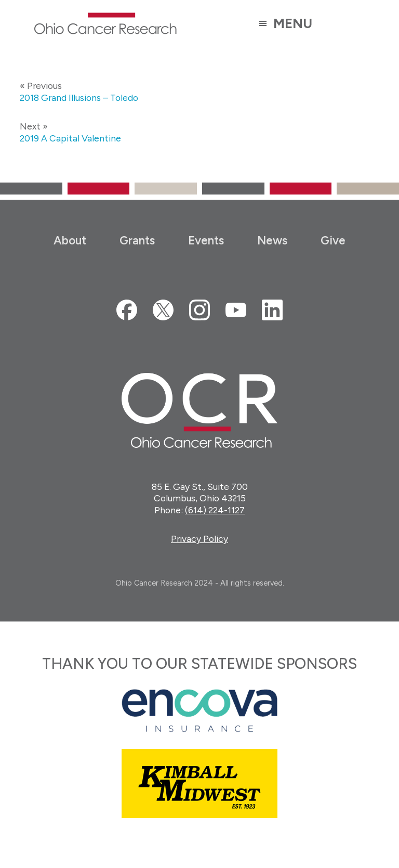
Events (206, 241)
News (272, 241)
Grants (137, 241)
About (70, 241)
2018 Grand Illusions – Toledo (79, 98)
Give (333, 241)
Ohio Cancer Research (105, 23)
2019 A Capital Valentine (70, 138)
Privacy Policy (199, 539)
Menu (293, 23)
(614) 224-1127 (215, 510)
